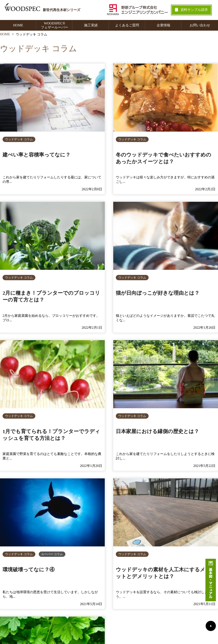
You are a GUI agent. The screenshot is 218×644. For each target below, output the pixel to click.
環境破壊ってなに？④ (29, 570)
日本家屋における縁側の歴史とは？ (157, 431)
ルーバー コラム (52, 554)
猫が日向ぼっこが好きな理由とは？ (158, 293)
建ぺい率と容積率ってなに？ (37, 155)
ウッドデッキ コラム (19, 139)
